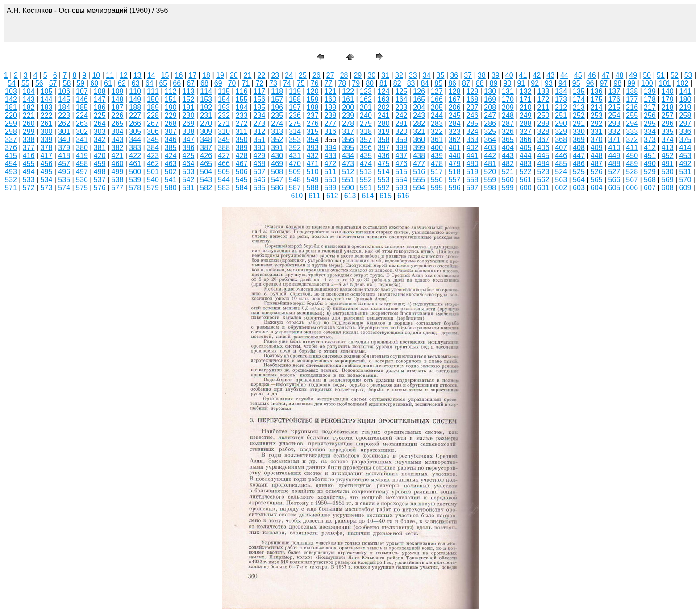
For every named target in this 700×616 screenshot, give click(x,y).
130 (490, 91)
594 (419, 188)
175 (597, 99)
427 (224, 156)
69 (218, 83)
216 (632, 107)
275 (295, 123)
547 (277, 180)
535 (64, 180)
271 (224, 123)
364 (490, 139)
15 (165, 75)
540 (153, 180)
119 (295, 91)
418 (64, 156)
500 (135, 172)
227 (135, 115)
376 (11, 148)
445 (544, 156)
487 (597, 164)
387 (206, 148)
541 (171, 180)
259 (11, 123)
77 (329, 83)
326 (508, 131)
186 (100, 107)
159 (313, 99)
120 (313, 91)
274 (277, 123)
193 (224, 107)
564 (579, 180)
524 (561, 172)
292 (597, 123)
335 (668, 131)
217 (650, 107)
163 (384, 99)
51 (661, 75)
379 (64, 148)
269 (189, 123)
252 (579, 115)
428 (242, 156)
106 (64, 91)
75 (301, 83)
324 (473, 131)
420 (100, 156)
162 (366, 99)
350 (242, 139)
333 (632, 131)
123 (366, 91)
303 (100, 131)
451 (650, 156)
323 (455, 131)
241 (384, 115)
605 (615, 188)
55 (25, 83)
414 (685, 148)
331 (597, 131)
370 (597, 139)
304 (118, 131)
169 (490, 99)
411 (632, 148)
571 (11, 188)
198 (313, 107)
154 (224, 99)
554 (402, 180)
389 (242, 148)
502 (171, 172)
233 (242, 115)
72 (259, 83)
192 (206, 107)
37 (468, 75)
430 (277, 156)
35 (441, 75)
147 (100, 99)
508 (277, 172)
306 (153, 131)
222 (47, 115)
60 (94, 83)
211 (544, 107)
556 (437, 180)
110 (135, 91)
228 (153, 115)
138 (632, 91)
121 (331, 91)
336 (685, 131)
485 (561, 164)
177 (632, 99)
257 (668, 115)
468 (260, 164)
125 (402, 91)
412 (650, 148)
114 (206, 91)
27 (330, 75)
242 (402, 115)
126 (419, 91)
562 (544, 180)
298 (11, 131)
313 (277, 131)
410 (615, 148)
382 (118, 148)
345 (153, 139)
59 (80, 83)
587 (295, 188)
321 (419, 131)
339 (47, 139)
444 (526, 156)
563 (561, 180)
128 (455, 91)
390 (260, 148)
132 (526, 91)
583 (224, 188)
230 (189, 115)
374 (668, 139)
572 (29, 188)
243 (419, 115)
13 (137, 75)
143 (29, 99)
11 (110, 75)
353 (295, 139)
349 (224, 139)
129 (473, 91)
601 (544, 188)
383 (135, 148)
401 (455, 148)
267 (153, 123)
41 (523, 75)
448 (597, 156)
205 (437, 107)
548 (295, 180)
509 (295, 172)
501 (153, 172)
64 (150, 83)
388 (224, 148)
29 (358, 75)
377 (29, 148)
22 (262, 75)
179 (668, 99)
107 (82, 91)
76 (315, 83)
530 (668, 172)
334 (650, 131)
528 (632, 172)
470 (295, 164)
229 (171, 115)
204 (419, 107)
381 (100, 148)
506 (242, 172)
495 (47, 172)
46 (592, 75)
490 (650, 164)
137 (615, 91)
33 (413, 75)
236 (295, 115)
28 (344, 75)
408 (579, 148)
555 (419, 180)
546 (260, 180)
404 (508, 148)
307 (171, 131)
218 (668, 107)
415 (11, 156)
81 (383, 83)
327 (526, 131)
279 (366, 123)
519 (473, 172)
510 (313, 172)
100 (647, 83)
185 (82, 107)
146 (82, 99)
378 (47, 148)
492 (685, 164)
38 (482, 75)
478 (437, 164)
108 (100, 91)
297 (685, 123)
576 (100, 188)
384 (153, 148)
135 (579, 91)
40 (509, 75)
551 (348, 180)
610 (297, 196)
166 (437, 99)
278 (348, 123)
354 (313, 139)
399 (419, 148)
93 (549, 83)
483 (526, 164)
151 (171, 99)
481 (490, 164)
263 (82, 123)
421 (118, 156)
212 (561, 107)
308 (189, 131)
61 (108, 83)
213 (579, 107)
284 (455, 123)
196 (277, 107)
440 (455, 156)
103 (11, 91)
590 (348, 188)
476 (402, 164)
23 (275, 75)
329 (561, 131)
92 (535, 83)
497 (82, 172)
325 (490, 131)
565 (597, 180)
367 (544, 139)
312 (260, 131)
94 (562, 83)
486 (579, 164)
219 (685, 107)
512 (348, 172)
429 (260, 156)
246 (473, 115)
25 (303, 75)
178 (650, 99)
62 (122, 83)
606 (632, 188)
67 (191, 83)
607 (650, 188)
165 (419, 99)
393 (313, 148)
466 (224, 164)
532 (11, 180)
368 (561, 139)
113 (189, 91)
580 (171, 188)
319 (384, 131)
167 (455, 99)
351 (260, 139)
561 (526, 180)
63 (136, 83)
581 (189, 188)
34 (427, 75)
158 (295, 99)
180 (685, 99)
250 (544, 115)
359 (402, 139)
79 (356, 83)
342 (100, 139)
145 (64, 99)
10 (96, 75)
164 (402, 99)
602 (561, 188)
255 (632, 115)
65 (163, 83)
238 (331, 115)
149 (135, 99)
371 (615, 139)
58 (67, 83)
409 (597, 148)
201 (366, 107)
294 (632, 123)
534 (47, 180)
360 (419, 139)
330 (579, 131)
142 (11, 99)
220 (11, 115)
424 (171, 156)
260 (29, 123)
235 (277, 115)
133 (544, 91)
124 (384, 91)
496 (64, 172)
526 (597, 172)
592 (384, 188)
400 (437, 148)
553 (384, 180)
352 (277, 139)
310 (224, 131)
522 (526, 172)
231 (206, 115)
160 (331, 99)
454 (11, 164)
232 (224, 115)
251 (561, 115)
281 (402, 123)
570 (685, 180)
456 (47, 164)
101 (665, 83)
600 (526, 188)
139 (650, 91)
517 (437, 172)
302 (82, 131)
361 (437, 139)
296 (668, 123)
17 (192, 75)
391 (277, 148)
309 (206, 131)
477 (419, 164)
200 (348, 107)
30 (371, 75)
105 (47, 91)
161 (348, 99)
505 (224, 172)
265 (118, 123)
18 (206, 75)
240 (366, 115)
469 (277, 164)
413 (668, 148)
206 (455, 107)
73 (273, 83)
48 (620, 75)
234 (260, 115)
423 (153, 156)
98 (617, 83)
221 (29, 115)
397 (384, 148)
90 (508, 83)
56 (39, 83)
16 (179, 75)
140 (668, 91)
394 (331, 148)
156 (260, 99)
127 (437, 91)
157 (277, 99)
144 (47, 99)
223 (64, 115)
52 (675, 75)
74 (287, 83)
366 (526, 139)
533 (29, 180)
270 (206, 123)
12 (124, 75)
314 (295, 131)
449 (615, 156)
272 (242, 123)
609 (685, 188)
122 (348, 91)
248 (508, 115)
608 (668, 188)
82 (397, 83)
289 (544, 123)
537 (100, 180)
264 (100, 123)
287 (508, 123)
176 (615, 99)
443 (508, 156)
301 (64, 131)
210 (526, 107)
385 (171, 148)
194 (242, 107)
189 (153, 107)
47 (606, 75)
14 (151, 75)
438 (419, 156)
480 (473, 164)
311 (242, 131)
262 (64, 123)
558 (473, 180)
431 (295, 156)
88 (480, 83)
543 (206, 180)
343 (118, 139)
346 (171, 139)
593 (402, 188)
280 (384, 123)
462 (153, 164)
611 (315, 196)
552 (366, 180)
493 (11, 172)
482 (508, 164)
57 (53, 83)
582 (206, 188)
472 (331, 164)
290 (561, 123)
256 (650, 115)
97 (604, 83)
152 (189, 99)
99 (631, 83)
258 (685, 115)
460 (118, 164)
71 (246, 83)
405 (526, 148)
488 (615, 164)
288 (526, 123)
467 (242, 164)
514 (384, 172)
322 (437, 131)
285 (473, 123)
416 (29, 156)
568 (650, 180)
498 (100, 172)
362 (455, 139)
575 (82, 188)
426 (206, 156)
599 (508, 188)
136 (597, 91)
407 (561, 148)
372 (632, 139)
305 (135, 131)
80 (370, 83)
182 (29, 107)
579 (153, 188)
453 (685, 156)
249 (526, 115)
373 (650, 139)
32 (399, 75)
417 (47, 156)
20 (234, 75)
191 (189, 107)
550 (331, 180)
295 (650, 123)
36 (454, 75)
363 (473, 139)
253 (597, 115)
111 (153, 91)
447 (579, 156)
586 (277, 188)
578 (135, 188)
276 (313, 123)
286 (490, 123)
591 (366, 188)
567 (632, 180)
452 (668, 156)
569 (668, 180)
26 (317, 75)
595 (437, 188)
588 (313, 188)
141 (685, 91)
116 (242, 91)
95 (576, 83)
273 (260, 123)
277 (331, 123)
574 (64, 188)
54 (12, 83)
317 (348, 131)
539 (135, 180)
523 (544, 172)
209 (508, 107)
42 (537, 75)
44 (564, 75)
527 (615, 172)
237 (313, 115)
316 (331, 131)
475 (384, 164)
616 (403, 196)
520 (490, 172)
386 (189, 148)
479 (455, 164)
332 (615, 131)
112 (171, 91)
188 (135, 107)
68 (204, 83)
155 (242, 99)
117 (260, 91)
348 (206, 139)
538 (118, 180)
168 (473, 99)
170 (508, 99)
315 (313, 131)
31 (385, 75)
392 (295, 148)
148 (118, 99)
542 (189, 180)
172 (544, 99)
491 (668, 164)
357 (366, 139)
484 (544, 164)
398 (402, 148)
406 (544, 148)
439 (437, 156)
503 (189, 172)
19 (220, 75)
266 (135, 123)
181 (11, 107)
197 (295, 107)
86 (452, 83)
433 (331, 156)
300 (47, 131)
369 (579, 139)
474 (366, 164)
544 (224, 180)
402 (473, 148)
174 (579, 99)
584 (242, 188)
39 (496, 75)
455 (29, 164)
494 (29, 172)
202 (384, 107)
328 (544, 131)
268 (171, 123)
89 (494, 83)
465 (206, 164)
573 (47, 188)
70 (232, 83)
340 (64, 139)
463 (171, 164)
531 (685, 172)
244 (437, 115)
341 (82, 139)
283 (437, 123)
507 (260, 172)
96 (590, 83)
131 (508, 91)
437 (402, 156)
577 (118, 188)
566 (615, 180)
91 (521, 83)
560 (508, 180)
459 (100, 164)
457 (64, 164)
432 (313, 156)
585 (260, 188)
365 (508, 139)
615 (385, 196)
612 (332, 196)
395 (348, 148)
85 (438, 83)
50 (647, 75)
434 (348, 156)
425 (189, 156)
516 (419, 172)
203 (402, 107)
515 (402, 172)
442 (490, 156)
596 (455, 188)
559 (490, 180)
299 (29, 131)
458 (82, 164)
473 (348, 164)
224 (82, 115)
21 (248, 75)
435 (366, 156)
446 (561, 156)
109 (118, 91)
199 (331, 107)
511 (331, 172)
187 (118, 107)
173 (561, 99)
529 (650, 172)
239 (348, 115)
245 (455, 115)
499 (118, 172)
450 (632, 156)
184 (64, 107)
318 (366, 131)
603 (579, 188)
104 (29, 91)
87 (466, 83)
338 (29, 139)
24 (289, 75)
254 (615, 115)
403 (490, 148)
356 (348, 139)
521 (508, 172)
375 (685, 139)
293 (615, 123)
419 (82, 156)
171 (526, 99)
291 (579, 123)
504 (206, 172)
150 (153, 99)
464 (189, 164)
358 (384, 139)
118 (277, 91)
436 (384, 156)
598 (490, 188)
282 (419, 123)
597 (473, 188)
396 (366, 148)
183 (47, 107)
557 (455, 180)
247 (490, 115)
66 (177, 83)
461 (135, 164)
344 (135, 139)
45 (578, 75)
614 (368, 196)
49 (633, 75)
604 (597, 188)
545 (242, 180)
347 (189, 139)
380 (82, 148)
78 (342, 83)
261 (47, 123)
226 (118, 115)
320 (402, 131)
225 (100, 115)
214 (597, 107)
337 (11, 139)
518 (455, 172)
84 (425, 83)
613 (350, 196)
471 (313, 164)
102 (683, 83)
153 (206, 99)
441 (473, 156)
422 (135, 156)
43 (550, 75)
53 (688, 75)
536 (82, 180)
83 (411, 83)
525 (579, 172)
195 (260, 107)
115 (224, 91)
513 (366, 172)
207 (473, 107)
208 (490, 107)
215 (615, 107)
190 (171, 107)
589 (331, 188)
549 (313, 180)
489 (632, 164)
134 (561, 91)
